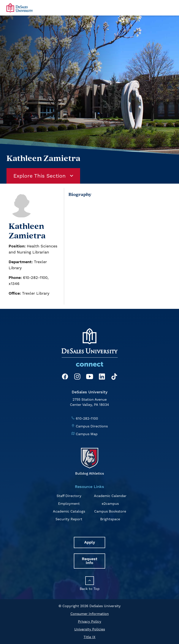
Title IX (89, 637)
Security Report (69, 519)
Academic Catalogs (69, 511)
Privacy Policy (90, 621)
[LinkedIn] (102, 377)
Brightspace (110, 519)
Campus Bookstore (110, 511)
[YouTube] (90, 377)
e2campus (110, 504)
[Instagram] (77, 377)
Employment (69, 504)
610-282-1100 (87, 418)
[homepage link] (20, 8)
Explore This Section (43, 176)
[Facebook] (65, 377)
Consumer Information (90, 614)
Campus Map (87, 434)
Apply (90, 542)
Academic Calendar (110, 496)
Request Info (90, 561)
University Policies (90, 629)
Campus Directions (92, 426)
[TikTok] (114, 377)
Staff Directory (69, 496)
